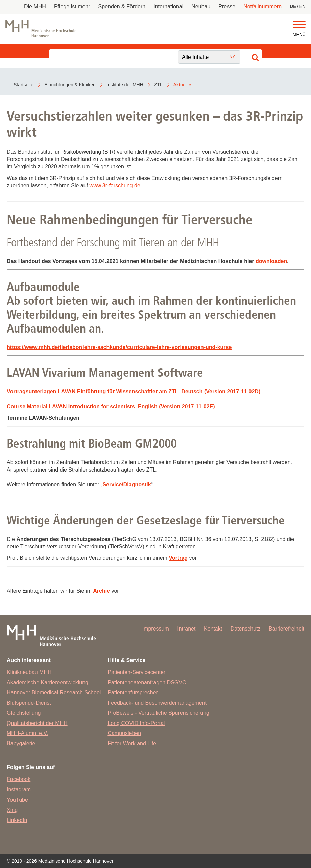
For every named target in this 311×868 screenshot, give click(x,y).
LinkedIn (17, 820)
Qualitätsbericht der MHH (37, 723)
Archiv (101, 591)
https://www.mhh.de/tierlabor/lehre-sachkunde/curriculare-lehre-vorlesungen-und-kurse (119, 347)
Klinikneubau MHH (29, 672)
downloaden (271, 261)
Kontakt (213, 629)
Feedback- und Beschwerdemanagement (157, 703)
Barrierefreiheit (286, 629)
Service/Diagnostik (127, 485)
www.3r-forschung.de (115, 186)
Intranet (186, 629)
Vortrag (178, 558)
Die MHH (35, 7)
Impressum (156, 629)
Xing (12, 810)
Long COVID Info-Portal (136, 723)
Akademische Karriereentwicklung (47, 682)
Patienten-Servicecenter (136, 672)
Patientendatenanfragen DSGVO (147, 682)
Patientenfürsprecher (133, 693)
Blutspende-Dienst (29, 703)
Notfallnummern (262, 7)
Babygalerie (21, 743)
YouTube (17, 800)
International (168, 7)
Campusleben (124, 733)
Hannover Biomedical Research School (54, 693)
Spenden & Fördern (122, 7)
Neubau (201, 7)
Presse (227, 7)
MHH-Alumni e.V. (27, 733)
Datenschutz (246, 629)
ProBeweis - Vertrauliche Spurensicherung (158, 713)
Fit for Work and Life (132, 743)
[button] (299, 25)
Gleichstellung (24, 713)
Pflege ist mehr (72, 7)
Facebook (19, 779)
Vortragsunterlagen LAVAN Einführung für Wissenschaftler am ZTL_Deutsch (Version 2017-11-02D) (134, 392)
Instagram (19, 789)
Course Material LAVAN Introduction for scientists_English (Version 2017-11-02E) (111, 406)
